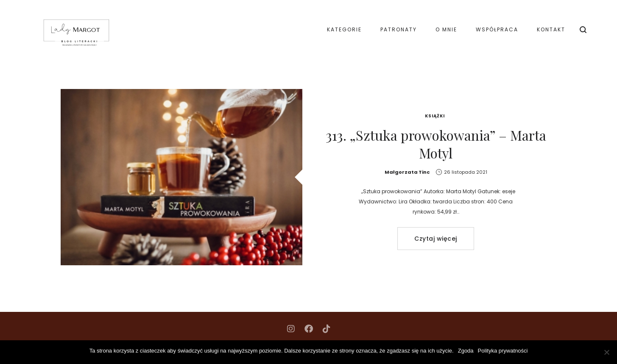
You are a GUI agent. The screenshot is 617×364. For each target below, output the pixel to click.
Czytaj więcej (436, 239)
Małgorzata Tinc (407, 172)
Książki (435, 116)
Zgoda (466, 351)
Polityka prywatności (503, 351)
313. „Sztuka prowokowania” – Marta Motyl (436, 144)
